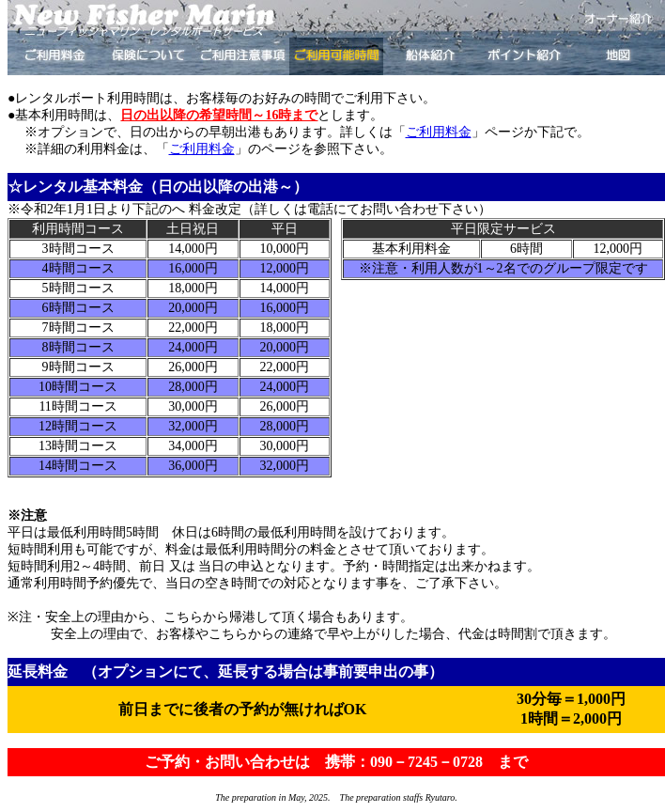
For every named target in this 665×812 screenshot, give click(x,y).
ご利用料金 (439, 132)
